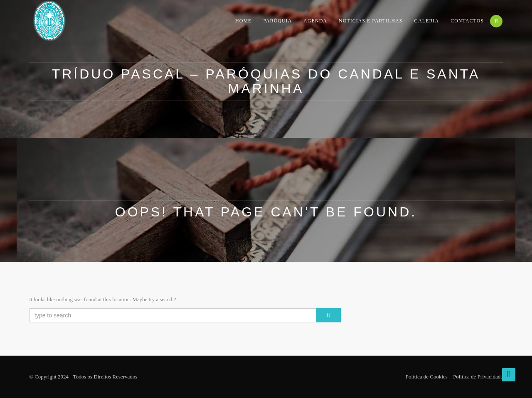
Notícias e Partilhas (371, 21)
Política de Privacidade (478, 377)
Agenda (315, 21)
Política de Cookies (427, 377)
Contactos (467, 21)
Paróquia (277, 21)
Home (243, 21)
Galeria (427, 21)
